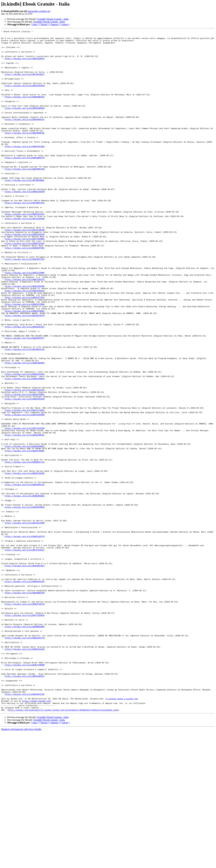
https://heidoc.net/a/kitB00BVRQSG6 (25, 589)
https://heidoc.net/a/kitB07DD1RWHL (25, 210)
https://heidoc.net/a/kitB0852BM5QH (25, 124)
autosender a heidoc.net (39, 11)
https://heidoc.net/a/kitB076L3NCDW (25, 270)
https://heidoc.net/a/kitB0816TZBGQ (25, 359)
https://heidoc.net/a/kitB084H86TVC (25, 137)
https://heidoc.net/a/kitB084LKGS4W (25, 224)
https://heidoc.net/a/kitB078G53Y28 (25, 413)
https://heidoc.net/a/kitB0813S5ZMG (25, 338)
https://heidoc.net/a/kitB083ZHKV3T (25, 805)
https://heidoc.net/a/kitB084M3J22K (25, 827)
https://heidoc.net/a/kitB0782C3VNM (25, 622)
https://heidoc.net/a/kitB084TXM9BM (25, 792)
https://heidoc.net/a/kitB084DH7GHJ (25, 673)
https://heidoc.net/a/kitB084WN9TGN (25, 705)
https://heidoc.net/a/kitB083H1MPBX (25, 603)
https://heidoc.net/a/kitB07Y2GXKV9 (25, 732)
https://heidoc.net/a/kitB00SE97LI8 (25, 549)
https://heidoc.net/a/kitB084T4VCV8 (25, 719)
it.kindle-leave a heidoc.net (122, 833)
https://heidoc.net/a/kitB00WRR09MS (25, 746)
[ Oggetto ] (54, 24)
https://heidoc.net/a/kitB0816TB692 (25, 367)
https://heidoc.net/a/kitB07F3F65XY (25, 654)
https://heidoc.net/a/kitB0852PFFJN (25, 759)
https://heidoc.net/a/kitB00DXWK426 (25, 110)
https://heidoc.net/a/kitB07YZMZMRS (25, 281)
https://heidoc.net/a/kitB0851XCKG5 (25, 443)
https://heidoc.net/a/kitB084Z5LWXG (25, 170)
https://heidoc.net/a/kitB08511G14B (25, 773)
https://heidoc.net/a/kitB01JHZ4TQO (25, 462)
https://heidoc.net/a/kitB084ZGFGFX (25, 386)
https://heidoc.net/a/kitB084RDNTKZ (25, 154)
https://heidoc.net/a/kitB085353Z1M (25, 275)
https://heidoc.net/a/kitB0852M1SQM (25, 473)
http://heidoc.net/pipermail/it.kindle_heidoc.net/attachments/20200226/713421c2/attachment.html (63, 846)
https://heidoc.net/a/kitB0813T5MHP (25, 321)
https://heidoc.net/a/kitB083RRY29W (25, 197)
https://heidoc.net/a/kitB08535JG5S (25, 286)
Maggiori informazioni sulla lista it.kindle (21, 865)
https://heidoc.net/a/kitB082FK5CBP (25, 562)
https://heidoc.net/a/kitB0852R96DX (25, 429)
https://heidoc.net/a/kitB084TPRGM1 (25, 535)
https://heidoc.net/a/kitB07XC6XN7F (25, 83)
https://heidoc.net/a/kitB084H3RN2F (25, 530)
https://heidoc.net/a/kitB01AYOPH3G (25, 97)
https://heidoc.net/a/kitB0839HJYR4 (25, 305)
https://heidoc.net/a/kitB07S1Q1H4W (25, 256)
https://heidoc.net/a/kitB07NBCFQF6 (25, 237)
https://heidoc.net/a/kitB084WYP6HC (25, 292)
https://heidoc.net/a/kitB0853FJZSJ (25, 251)
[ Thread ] (44, 24)
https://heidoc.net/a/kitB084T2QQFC (25, 467)
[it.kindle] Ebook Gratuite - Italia (53, 19)
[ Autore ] (65, 24)
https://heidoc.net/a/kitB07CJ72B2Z (25, 486)
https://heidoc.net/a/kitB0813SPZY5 (25, 329)
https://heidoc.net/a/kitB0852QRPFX (25, 64)
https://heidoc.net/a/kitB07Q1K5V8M (25, 492)
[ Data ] (35, 24)
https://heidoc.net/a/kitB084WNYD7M (25, 183)
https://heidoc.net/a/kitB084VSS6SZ (25, 343)
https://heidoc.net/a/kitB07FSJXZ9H (25, 508)
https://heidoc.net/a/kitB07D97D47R (25, 373)
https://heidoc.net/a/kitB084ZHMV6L (25, 516)
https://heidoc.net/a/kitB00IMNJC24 (25, 576)
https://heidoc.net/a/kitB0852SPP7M (25, 638)
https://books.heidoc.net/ (37, 835)
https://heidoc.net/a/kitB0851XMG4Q (25, 448)
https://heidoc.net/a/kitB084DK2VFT (25, 400)
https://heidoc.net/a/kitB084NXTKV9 (25, 692)
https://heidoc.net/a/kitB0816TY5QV (25, 351)
